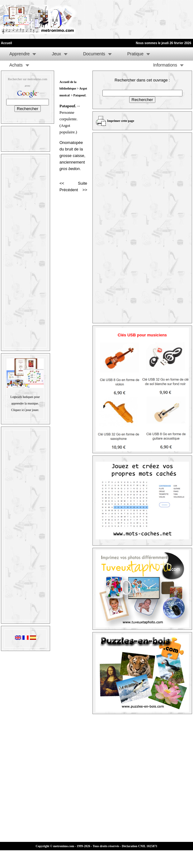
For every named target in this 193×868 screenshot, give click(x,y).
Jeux (56, 54)
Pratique (135, 54)
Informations (165, 65)
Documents (94, 54)
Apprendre (19, 54)
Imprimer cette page (121, 121)
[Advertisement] (97, 19)
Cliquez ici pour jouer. (25, 410)
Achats (16, 65)
